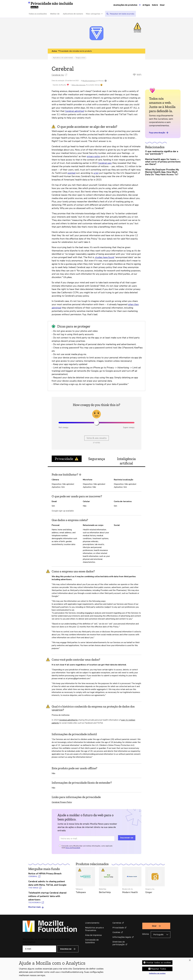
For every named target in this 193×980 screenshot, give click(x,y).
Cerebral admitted (75, 111)
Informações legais (122, 937)
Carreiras (117, 923)
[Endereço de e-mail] (87, 838)
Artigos (146, 5)
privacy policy (94, 156)
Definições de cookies (157, 973)
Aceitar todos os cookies (159, 963)
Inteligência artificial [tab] (126, 461)
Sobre (155, 5)
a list (96, 173)
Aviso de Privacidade (73, 848)
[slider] (96, 423)
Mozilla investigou (89, 81)
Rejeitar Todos (159, 969)
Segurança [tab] (97, 459)
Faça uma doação (159, 133)
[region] (96, 969)
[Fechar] (190, 960)
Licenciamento (92, 923)
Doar (162, 5)
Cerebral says (105, 163)
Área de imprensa (93, 935)
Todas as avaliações (38, 14)
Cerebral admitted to (68, 720)
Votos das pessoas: (79, 85)
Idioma (145, 934)
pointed (72, 173)
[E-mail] (39, 949)
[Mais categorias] (96, 14)
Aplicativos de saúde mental (63, 58)
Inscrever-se (127, 838)
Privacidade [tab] (67, 459)
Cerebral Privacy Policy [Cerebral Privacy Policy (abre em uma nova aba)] (62, 802)
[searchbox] (122, 14)
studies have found (105, 257)
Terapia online (80, 58)
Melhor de (55, 14)
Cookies (116, 932)
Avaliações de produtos (125, 5)
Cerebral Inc (58, 75)
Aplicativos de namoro (73, 14)
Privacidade (118, 928)
